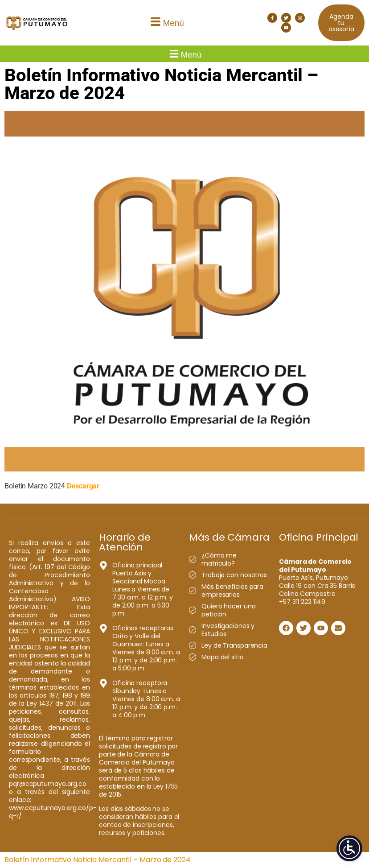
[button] (166, 23)
